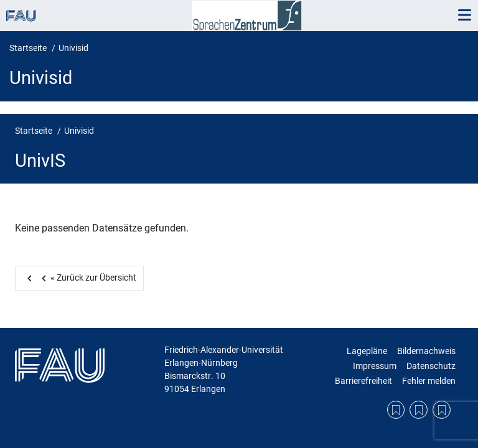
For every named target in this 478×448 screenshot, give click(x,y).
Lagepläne (367, 351)
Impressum (375, 366)
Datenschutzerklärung (419, 410)
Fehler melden (429, 381)
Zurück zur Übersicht (87, 278)
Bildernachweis (426, 351)
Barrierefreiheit (363, 381)
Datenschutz (431, 366)
